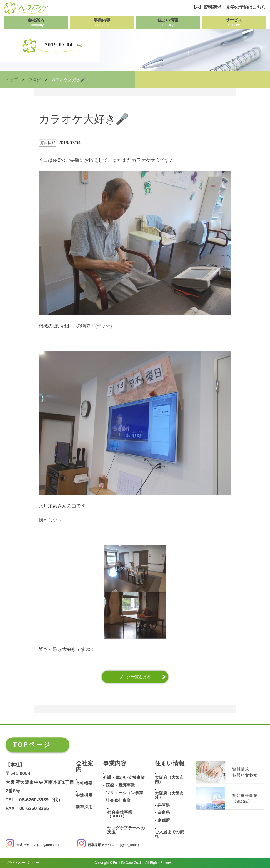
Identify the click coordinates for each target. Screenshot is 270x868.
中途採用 (84, 795)
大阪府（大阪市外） (169, 796)
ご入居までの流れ (169, 834)
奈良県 (164, 813)
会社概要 (84, 784)
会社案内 (85, 767)
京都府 (164, 820)
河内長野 (47, 143)
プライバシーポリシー (22, 863)
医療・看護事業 (120, 785)
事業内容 (115, 764)
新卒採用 (84, 807)
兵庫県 (164, 805)
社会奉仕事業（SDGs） (120, 814)
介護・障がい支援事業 (124, 778)
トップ (12, 80)
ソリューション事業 (125, 793)
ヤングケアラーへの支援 (126, 830)
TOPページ (32, 745)
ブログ (35, 80)
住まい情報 (170, 764)
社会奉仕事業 (118, 801)
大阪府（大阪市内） (169, 780)
